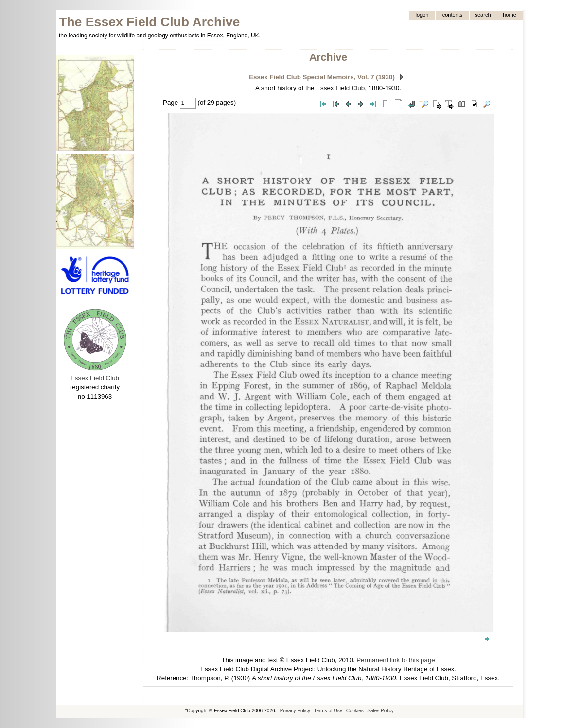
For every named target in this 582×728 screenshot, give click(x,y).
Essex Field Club (95, 378)
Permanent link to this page (396, 660)
